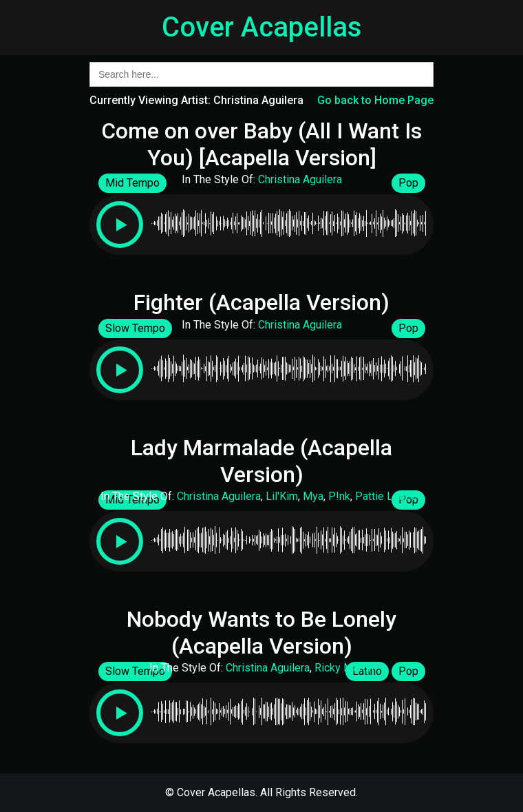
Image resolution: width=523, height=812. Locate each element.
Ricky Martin (344, 668)
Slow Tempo (135, 328)
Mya (313, 496)
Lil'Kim (282, 496)
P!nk (339, 496)
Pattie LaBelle (389, 496)
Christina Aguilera (300, 179)
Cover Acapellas (262, 27)
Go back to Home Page (375, 100)
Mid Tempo (132, 183)
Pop (408, 183)
